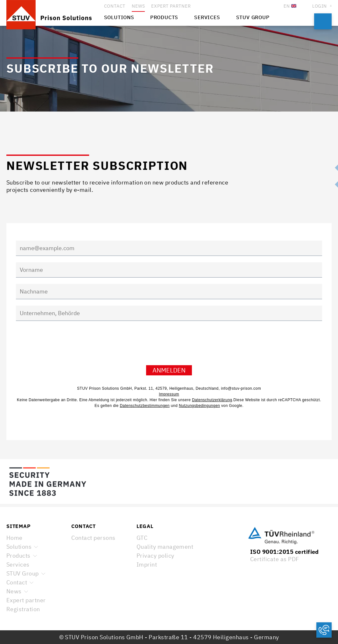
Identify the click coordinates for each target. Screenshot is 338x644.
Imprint (147, 564)
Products (18, 556)
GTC (142, 538)
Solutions (19, 547)
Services (18, 564)
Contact (17, 582)
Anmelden (169, 370)
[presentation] (64, 345)
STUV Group (23, 573)
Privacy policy (155, 556)
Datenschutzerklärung (212, 400)
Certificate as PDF (275, 559)
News (14, 591)
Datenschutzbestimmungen (144, 406)
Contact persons (93, 538)
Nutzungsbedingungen (199, 406)
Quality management (165, 547)
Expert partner (26, 600)
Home (14, 538)
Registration (23, 609)
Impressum (169, 394)
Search (323, 21)
